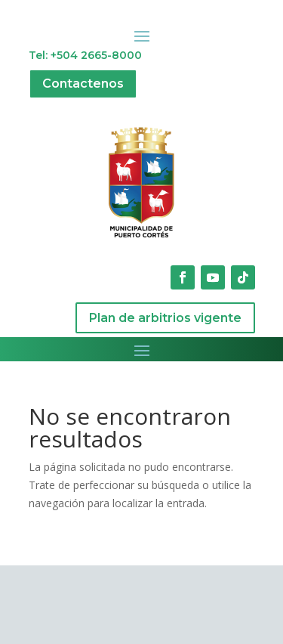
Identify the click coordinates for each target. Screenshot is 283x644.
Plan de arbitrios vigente (165, 318)
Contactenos (83, 84)
